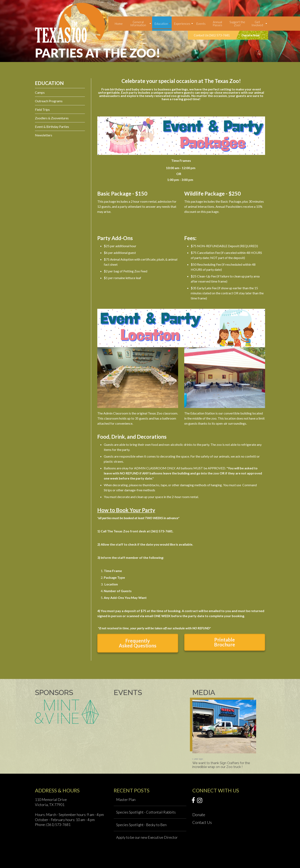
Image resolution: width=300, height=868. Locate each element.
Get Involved (257, 23)
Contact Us (202, 822)
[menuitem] (119, 24)
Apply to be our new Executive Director (147, 837)
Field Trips (42, 109)
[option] (224, 734)
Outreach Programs (49, 101)
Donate (199, 815)
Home (119, 24)
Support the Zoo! (237, 23)
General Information (138, 23)
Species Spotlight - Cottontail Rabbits (146, 812)
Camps (40, 92)
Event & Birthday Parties (52, 127)
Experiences (182, 24)
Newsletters (44, 135)
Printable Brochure (225, 642)
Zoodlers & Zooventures (52, 118)
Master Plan (126, 799)
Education (161, 24)
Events (201, 24)
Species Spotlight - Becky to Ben (141, 825)
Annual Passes (217, 23)
